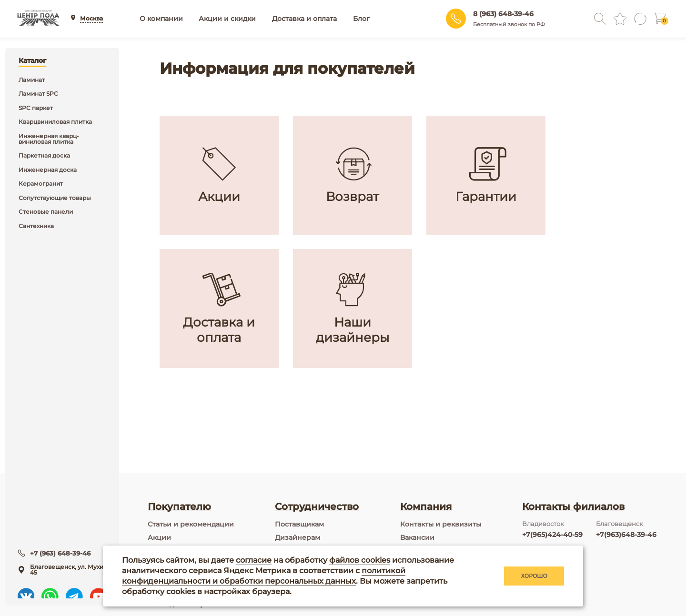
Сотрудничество (317, 507)
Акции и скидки (227, 19)
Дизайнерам (298, 537)
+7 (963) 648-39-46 (61, 546)
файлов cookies (360, 560)
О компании (161, 19)
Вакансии (417, 537)
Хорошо (534, 576)
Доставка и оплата (304, 19)
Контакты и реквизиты (441, 524)
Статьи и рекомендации (191, 524)
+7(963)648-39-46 (626, 535)
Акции (159, 537)
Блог (361, 19)
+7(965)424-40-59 (552, 535)
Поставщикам (299, 524)
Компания (426, 507)
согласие (254, 560)
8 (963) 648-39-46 (503, 14)
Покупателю (179, 507)
